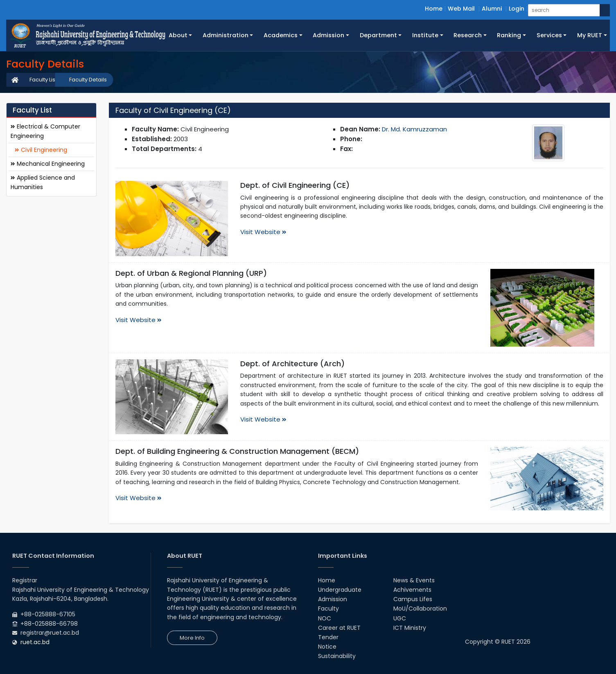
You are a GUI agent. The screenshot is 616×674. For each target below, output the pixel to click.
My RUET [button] (590, 35)
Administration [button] (226, 35)
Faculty (328, 609)
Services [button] (549, 35)
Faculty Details (88, 80)
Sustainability (337, 656)
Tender (328, 637)
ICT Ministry (410, 628)
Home (434, 9)
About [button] (178, 35)
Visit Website (263, 232)
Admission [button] (328, 35)
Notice (327, 647)
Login (517, 9)
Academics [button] (281, 35)
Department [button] (378, 35)
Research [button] (468, 35)
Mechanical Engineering (48, 164)
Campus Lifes (413, 599)
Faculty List (43, 80)
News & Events (414, 580)
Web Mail (461, 9)
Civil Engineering (41, 150)
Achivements (412, 590)
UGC (400, 618)
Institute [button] (425, 35)
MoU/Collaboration (420, 609)
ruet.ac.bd (35, 642)
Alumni (492, 9)
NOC (325, 618)
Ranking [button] (509, 35)
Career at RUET (339, 628)
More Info (192, 638)
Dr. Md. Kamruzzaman (414, 129)
